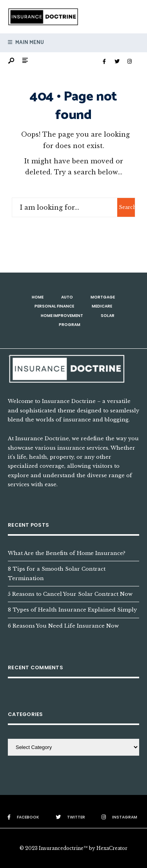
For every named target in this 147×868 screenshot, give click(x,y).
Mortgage (103, 297)
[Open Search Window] (12, 61)
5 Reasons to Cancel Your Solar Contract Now (70, 594)
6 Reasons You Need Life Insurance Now (63, 626)
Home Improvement (62, 316)
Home (38, 297)
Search (127, 207)
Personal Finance (54, 306)
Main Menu (26, 43)
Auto (67, 297)
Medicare (102, 306)
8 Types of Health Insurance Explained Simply (72, 610)
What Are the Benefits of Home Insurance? (67, 553)
